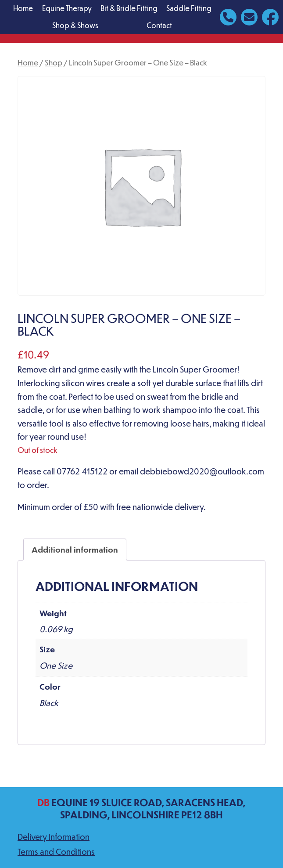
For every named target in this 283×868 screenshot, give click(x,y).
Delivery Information (54, 837)
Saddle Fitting (189, 8)
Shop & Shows (75, 25)
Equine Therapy (67, 8)
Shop (54, 62)
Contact (159, 25)
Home (23, 8)
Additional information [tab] (75, 549)
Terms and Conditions (56, 852)
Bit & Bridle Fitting (129, 8)
